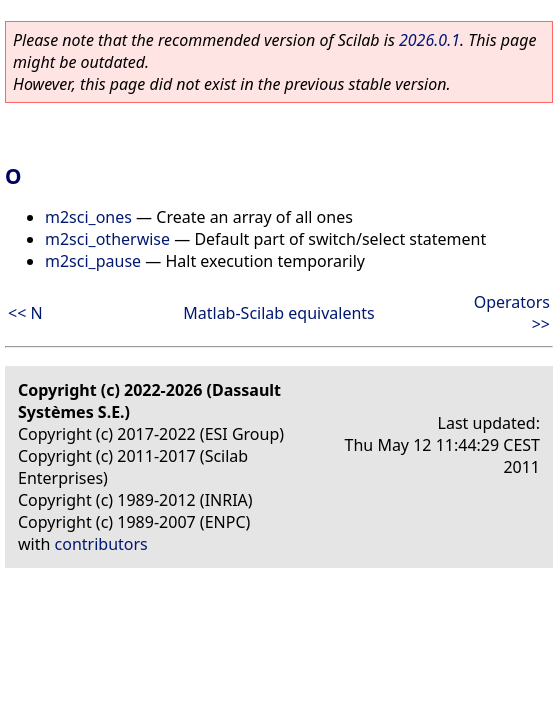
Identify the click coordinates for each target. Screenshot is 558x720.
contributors (101, 544)
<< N (25, 313)
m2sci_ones (88, 217)
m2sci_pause (93, 261)
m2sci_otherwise (107, 239)
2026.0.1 (429, 40)
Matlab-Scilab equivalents (279, 313)
